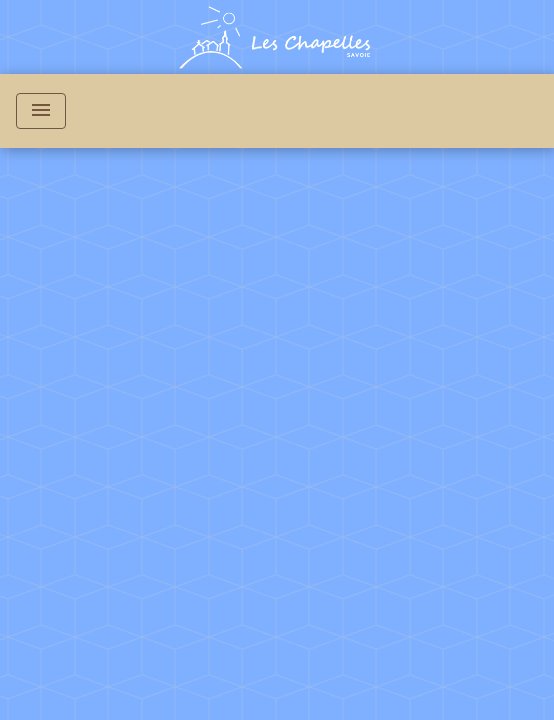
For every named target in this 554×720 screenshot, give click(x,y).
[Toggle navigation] (41, 111)
